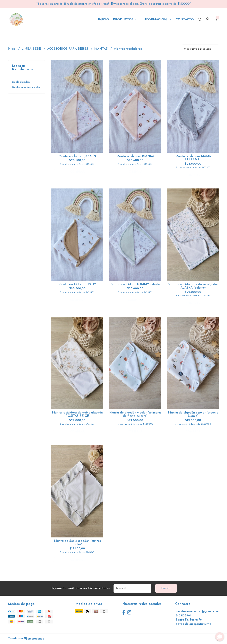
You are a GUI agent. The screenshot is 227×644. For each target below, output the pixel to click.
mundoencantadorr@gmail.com (197, 611)
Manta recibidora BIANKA (135, 156)
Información (157, 20)
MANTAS (101, 49)
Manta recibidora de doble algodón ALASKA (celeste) (193, 286)
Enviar (166, 588)
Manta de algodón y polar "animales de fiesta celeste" (135, 414)
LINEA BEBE (32, 49)
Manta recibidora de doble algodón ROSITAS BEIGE (77, 414)
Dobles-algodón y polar (26, 87)
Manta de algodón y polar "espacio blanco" (193, 414)
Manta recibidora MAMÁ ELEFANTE (193, 158)
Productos (126, 20)
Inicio (103, 20)
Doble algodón (21, 82)
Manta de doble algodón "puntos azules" (77, 543)
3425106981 (183, 616)
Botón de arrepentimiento (194, 624)
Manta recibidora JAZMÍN (77, 156)
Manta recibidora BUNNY (77, 284)
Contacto (185, 20)
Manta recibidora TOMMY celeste (135, 284)
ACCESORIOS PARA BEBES (68, 49)
